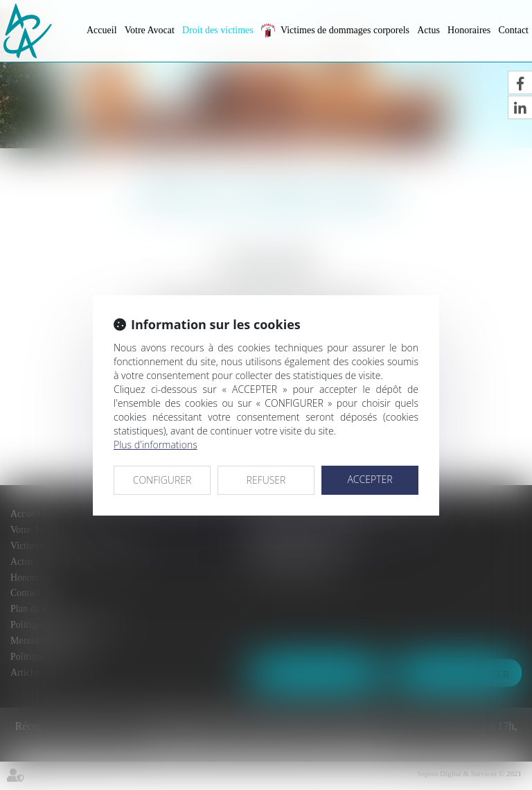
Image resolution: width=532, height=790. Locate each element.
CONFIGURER (162, 480)
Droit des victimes (218, 30)
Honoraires (469, 30)
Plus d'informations (156, 445)
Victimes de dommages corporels (345, 30)
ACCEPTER (370, 479)
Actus (428, 30)
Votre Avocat (150, 30)
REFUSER (266, 480)
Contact (513, 30)
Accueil (102, 30)
